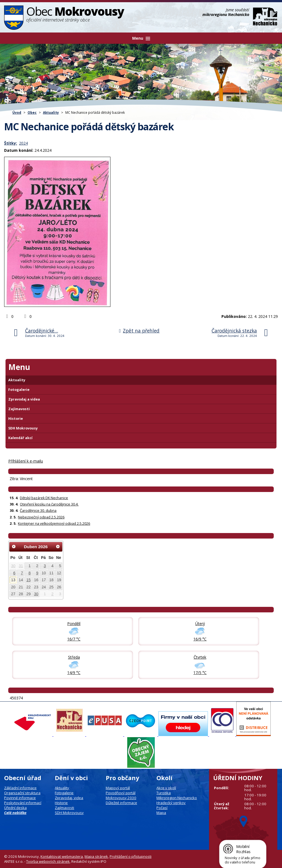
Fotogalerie (19, 390)
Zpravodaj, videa (69, 798)
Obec (32, 112)
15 (29, 580)
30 (13, 566)
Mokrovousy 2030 (121, 798)
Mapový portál (118, 788)
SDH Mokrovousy (23, 428)
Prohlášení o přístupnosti (131, 856)
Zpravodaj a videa (24, 399)
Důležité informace (121, 803)
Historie (16, 419)
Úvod (17, 112)
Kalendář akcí (20, 438)
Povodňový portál (121, 793)
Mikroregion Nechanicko (177, 798)
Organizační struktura (22, 793)
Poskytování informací (23, 803)
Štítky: (11, 143)
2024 (23, 143)
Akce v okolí (166, 788)
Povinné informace (20, 798)
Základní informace (20, 788)
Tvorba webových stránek (48, 861)
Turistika (164, 793)
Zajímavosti (19, 409)
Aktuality (51, 112)
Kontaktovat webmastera (62, 856)
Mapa (161, 813)
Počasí (162, 808)
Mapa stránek (96, 856)
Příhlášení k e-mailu (26, 461)
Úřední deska (15, 808)
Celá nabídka (15, 813)
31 (21, 566)
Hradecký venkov (171, 803)
